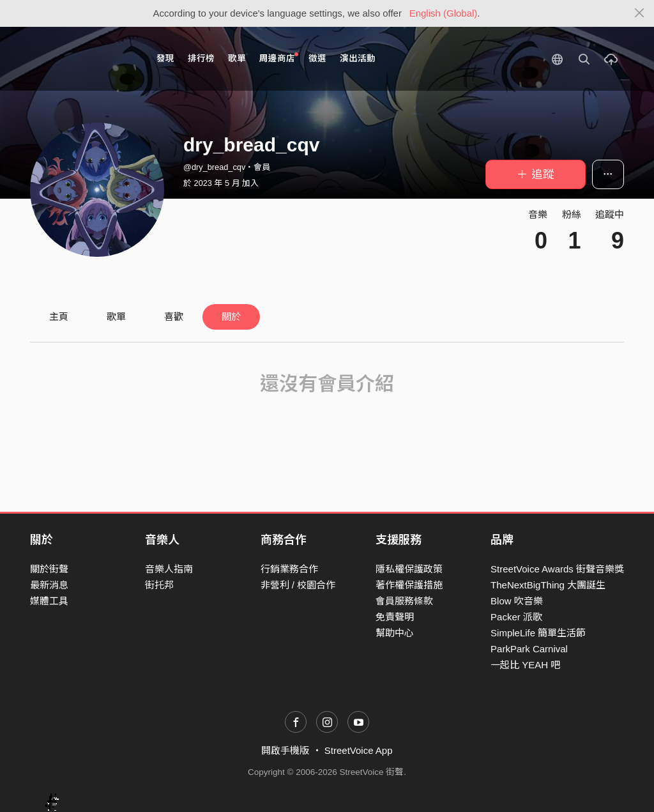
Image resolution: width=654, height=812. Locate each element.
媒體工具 (49, 601)
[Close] (640, 13)
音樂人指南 (169, 569)
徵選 (317, 58)
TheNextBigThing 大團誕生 (548, 585)
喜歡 (174, 317)
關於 (231, 317)
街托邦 (159, 585)
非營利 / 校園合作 (298, 585)
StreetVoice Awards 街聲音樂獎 (557, 569)
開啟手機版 (285, 750)
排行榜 (201, 58)
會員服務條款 (404, 601)
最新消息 (49, 585)
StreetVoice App (359, 750)
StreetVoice (83, 59)
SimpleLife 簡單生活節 (538, 633)
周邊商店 (279, 58)
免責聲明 (395, 617)
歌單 (237, 58)
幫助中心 (395, 633)
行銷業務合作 (289, 569)
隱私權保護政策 (409, 569)
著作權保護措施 (409, 585)
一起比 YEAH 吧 (525, 665)
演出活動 (358, 58)
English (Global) (444, 13)
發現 (165, 58)
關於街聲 (49, 569)
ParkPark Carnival (529, 649)
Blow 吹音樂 (517, 601)
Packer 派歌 (516, 617)
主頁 (59, 317)
